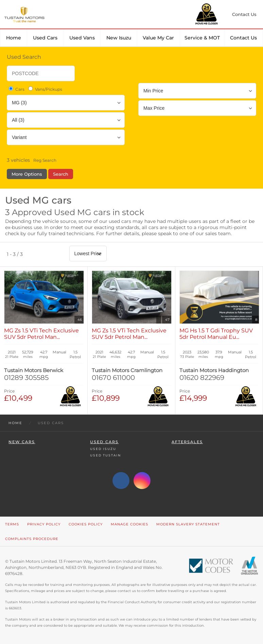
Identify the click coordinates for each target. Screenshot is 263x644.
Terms (12, 524)
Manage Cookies (129, 524)
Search (61, 174)
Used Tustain (106, 455)
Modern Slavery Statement (188, 524)
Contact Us (243, 38)
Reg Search (45, 160)
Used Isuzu (103, 449)
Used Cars (45, 38)
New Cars (22, 442)
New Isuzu (119, 38)
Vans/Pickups (45, 89)
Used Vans (82, 38)
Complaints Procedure (32, 539)
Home (14, 38)
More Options (27, 174)
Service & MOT (202, 38)
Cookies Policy (86, 524)
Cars (16, 89)
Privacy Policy (44, 524)
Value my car (158, 38)
